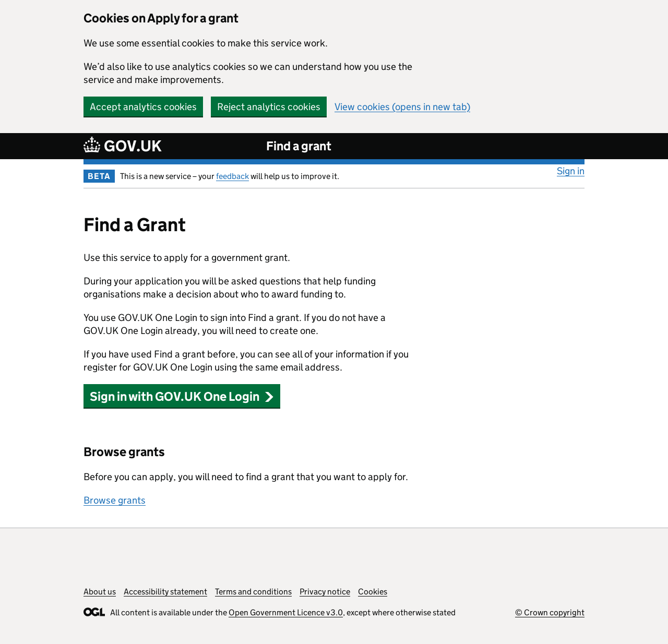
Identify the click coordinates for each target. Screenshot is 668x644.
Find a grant (299, 146)
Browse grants (115, 500)
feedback (232, 176)
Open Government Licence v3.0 (286, 612)
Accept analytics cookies (143, 107)
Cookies (373, 592)
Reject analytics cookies (269, 107)
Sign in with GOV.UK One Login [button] (182, 396)
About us (100, 592)
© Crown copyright (550, 612)
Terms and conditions (253, 592)
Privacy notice (325, 592)
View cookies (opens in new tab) (402, 107)
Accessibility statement (165, 592)
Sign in (571, 171)
